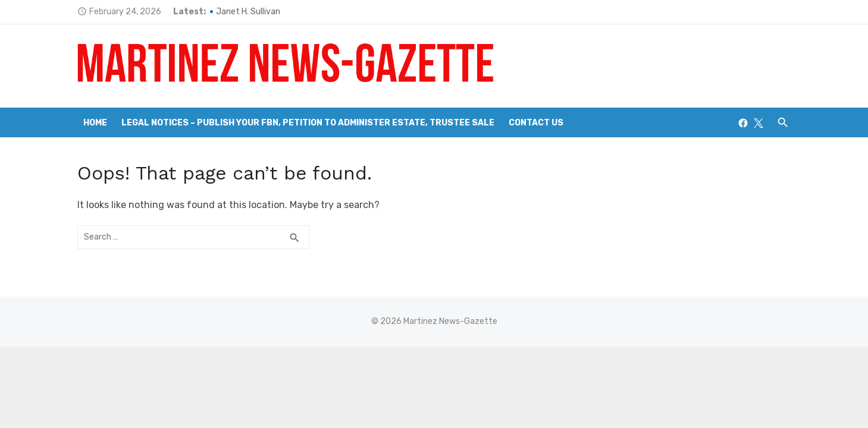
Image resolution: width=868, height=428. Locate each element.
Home (95, 123)
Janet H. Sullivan (248, 12)
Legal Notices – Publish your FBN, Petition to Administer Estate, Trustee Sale (308, 123)
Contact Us (536, 123)
